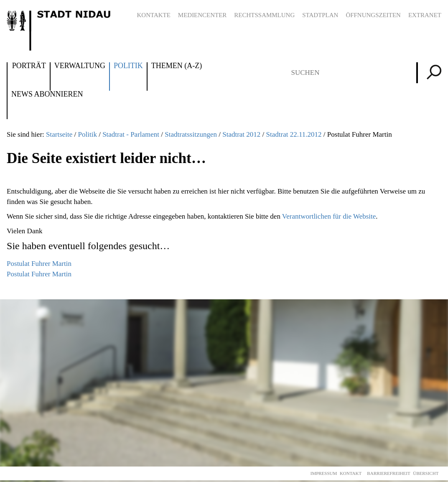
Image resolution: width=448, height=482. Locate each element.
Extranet (425, 15)
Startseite (59, 134)
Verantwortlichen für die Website (329, 216)
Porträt (29, 66)
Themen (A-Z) (177, 66)
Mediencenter (202, 15)
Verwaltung (80, 66)
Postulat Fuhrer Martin (39, 264)
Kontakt (351, 473)
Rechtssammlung (264, 15)
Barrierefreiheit (388, 473)
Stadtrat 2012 (241, 134)
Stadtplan (320, 15)
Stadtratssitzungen (191, 134)
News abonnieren (47, 94)
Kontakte (153, 15)
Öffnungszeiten (373, 15)
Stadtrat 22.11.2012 (294, 134)
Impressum (324, 473)
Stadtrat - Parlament (131, 134)
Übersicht (426, 473)
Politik (128, 66)
